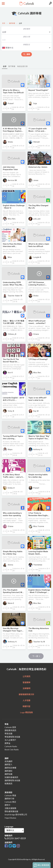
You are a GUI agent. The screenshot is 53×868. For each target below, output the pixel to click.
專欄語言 (27, 45)
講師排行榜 (9, 799)
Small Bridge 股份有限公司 (16, 815)
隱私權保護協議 (11, 811)
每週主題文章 (22, 66)
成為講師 (8, 761)
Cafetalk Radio (11, 746)
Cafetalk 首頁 (10, 727)
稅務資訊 (8, 784)
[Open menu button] (3, 4)
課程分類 (27, 37)
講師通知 (8, 771)
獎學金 (7, 743)
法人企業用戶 (10, 740)
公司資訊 (26, 676)
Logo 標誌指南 (26, 712)
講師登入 (8, 764)
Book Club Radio (12, 749)
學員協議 (8, 734)
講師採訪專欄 (10, 768)
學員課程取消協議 (12, 737)
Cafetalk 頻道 (10, 795)
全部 (5, 66)
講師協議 (8, 774)
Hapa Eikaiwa (10, 818)
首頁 (4, 23)
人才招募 (26, 700)
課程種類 (27, 29)
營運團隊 (26, 682)
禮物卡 (7, 805)
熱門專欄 (12, 66)
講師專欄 (12, 23)
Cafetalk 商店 (10, 802)
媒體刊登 (26, 706)
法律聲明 (26, 688)
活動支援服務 (10, 808)
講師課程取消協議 (12, 780)
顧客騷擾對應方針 (26, 694)
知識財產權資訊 (11, 777)
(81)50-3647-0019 (16, 838)
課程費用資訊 (10, 730)
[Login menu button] (50, 4)
